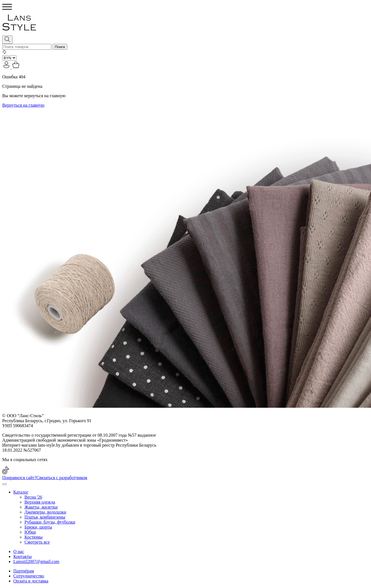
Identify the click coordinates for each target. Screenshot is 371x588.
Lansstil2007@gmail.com (36, 561)
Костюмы (33, 537)
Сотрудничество (29, 576)
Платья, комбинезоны (45, 517)
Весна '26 (33, 497)
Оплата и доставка (31, 581)
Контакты (23, 556)
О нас (19, 551)
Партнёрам (24, 571)
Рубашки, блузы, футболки (50, 522)
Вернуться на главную (23, 105)
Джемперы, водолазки (45, 512)
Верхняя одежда (40, 502)
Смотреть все (37, 542)
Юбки (30, 532)
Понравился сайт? (45, 478)
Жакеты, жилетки (41, 507)
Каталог (21, 492)
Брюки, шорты (38, 527)
